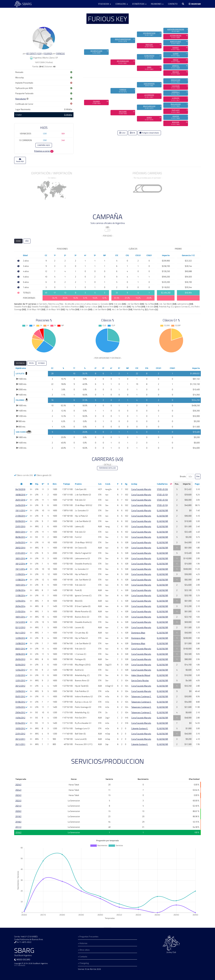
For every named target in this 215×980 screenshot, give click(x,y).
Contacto (173, 4)
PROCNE (176, 60)
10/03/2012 (20, 728)
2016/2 (18, 832)
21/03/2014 (20, 611)
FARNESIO (60, 53)
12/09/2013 (20, 638)
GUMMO (176, 54)
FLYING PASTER (149, 56)
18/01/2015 (20, 558)
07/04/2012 (20, 723)
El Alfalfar (68, 115)
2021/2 (18, 806)
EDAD (18, 241)
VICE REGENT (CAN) (149, 33)
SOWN (149, 67)
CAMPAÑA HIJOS (44, 145)
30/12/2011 (20, 739)
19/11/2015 (20, 510)
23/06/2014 (20, 590)
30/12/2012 (20, 686)
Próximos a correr (44, 151)
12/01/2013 (20, 680)
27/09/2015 (20, 516)
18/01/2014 (20, 617)
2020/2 (18, 811)
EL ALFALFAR (162, 510)
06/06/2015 (20, 537)
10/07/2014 (20, 585)
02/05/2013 (20, 665)
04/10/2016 (20, 489)
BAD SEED (176, 72)
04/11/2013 (20, 633)
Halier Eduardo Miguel (141, 675)
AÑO (27, 241)
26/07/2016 (20, 500)
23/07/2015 (20, 526)
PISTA (31, 363)
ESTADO (41, 363)
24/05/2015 (20, 542)
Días (198, 476)
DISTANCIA (20, 363)
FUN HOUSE (176, 86)
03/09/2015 (20, 521)
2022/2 (18, 801)
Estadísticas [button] (139, 4)
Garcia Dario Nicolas (140, 680)
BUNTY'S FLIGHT (176, 41)
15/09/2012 (20, 691)
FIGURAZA (48, 53)
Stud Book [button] (105, 4)
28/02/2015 (20, 548)
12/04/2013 (20, 670)
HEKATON (176, 116)
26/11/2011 (20, 744)
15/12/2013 (20, 622)
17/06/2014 (20, 595)
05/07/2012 (20, 696)
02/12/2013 (20, 627)
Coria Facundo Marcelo (141, 489)
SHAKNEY (176, 48)
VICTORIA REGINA (176, 35)
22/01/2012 (20, 734)
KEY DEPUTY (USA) (34, 53)
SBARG (23, 4)
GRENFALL (176, 66)
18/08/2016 (20, 495)
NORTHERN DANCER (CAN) (176, 29)
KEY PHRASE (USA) (123, 61)
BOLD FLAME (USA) (149, 106)
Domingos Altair (138, 633)
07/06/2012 (20, 702)
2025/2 (18, 785)
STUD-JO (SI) (162, 489)
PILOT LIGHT (176, 110)
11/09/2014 (20, 574)
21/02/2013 (20, 675)
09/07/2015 (20, 532)
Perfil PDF (20, 161)
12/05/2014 (20, 601)
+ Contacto (83, 957)
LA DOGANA (176, 98)
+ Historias (83, 943)
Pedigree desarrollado (149, 133)
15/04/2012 (20, 718)
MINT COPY (149, 45)
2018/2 (18, 822)
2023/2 (18, 795)
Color (122, 133)
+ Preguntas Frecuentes (88, 937)
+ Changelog (83, 963)
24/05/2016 (20, 505)
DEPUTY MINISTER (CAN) (123, 39)
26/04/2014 (20, 606)
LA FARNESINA (149, 95)
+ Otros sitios (84, 950)
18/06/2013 (20, 654)
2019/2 (18, 816)
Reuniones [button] (157, 4)
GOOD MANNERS (149, 84)
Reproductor (21, 99)
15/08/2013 (20, 643)
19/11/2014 (20, 569)
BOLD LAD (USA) (176, 104)
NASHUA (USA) (176, 80)
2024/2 (18, 790)
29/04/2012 (20, 712)
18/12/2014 (20, 564)
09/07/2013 (20, 649)
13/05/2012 (20, 707)
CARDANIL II (176, 92)
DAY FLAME (123, 112)
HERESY (149, 117)
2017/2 (18, 827)
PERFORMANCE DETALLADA (107, 468)
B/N (133, 133)
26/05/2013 (20, 659)
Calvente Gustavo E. (140, 728)
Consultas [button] (122, 4)
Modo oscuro (23, 960)
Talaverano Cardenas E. (141, 696)
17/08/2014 (20, 580)
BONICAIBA (176, 122)
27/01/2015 (20, 553)
